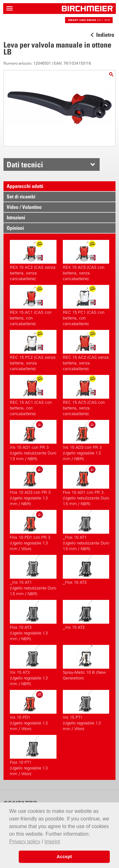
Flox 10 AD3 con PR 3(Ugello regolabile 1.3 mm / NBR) (33, 485)
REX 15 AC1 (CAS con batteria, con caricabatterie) (33, 305)
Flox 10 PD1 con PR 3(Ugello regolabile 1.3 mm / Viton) (33, 530)
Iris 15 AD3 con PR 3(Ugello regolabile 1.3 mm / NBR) (86, 440)
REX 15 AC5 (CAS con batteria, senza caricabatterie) (86, 260)
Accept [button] (64, 857)
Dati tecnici (25, 164)
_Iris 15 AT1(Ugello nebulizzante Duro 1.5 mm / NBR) (33, 575)
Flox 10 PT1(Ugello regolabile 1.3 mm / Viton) (33, 755)
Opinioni (15, 228)
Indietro (105, 35)
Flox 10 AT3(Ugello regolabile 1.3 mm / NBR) (33, 620)
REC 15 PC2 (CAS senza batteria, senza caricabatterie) (33, 350)
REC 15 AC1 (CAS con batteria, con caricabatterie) (33, 395)
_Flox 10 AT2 (86, 570)
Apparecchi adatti (25, 186)
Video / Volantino (24, 207)
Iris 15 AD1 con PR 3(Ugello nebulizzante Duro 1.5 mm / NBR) (33, 440)
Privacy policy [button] (25, 842)
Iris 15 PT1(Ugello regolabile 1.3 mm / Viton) (86, 710)
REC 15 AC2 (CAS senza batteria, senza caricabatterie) (86, 350)
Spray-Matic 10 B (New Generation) (86, 663)
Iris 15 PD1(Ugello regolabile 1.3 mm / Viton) (33, 710)
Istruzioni (16, 217)
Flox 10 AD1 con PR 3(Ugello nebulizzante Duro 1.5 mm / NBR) (86, 485)
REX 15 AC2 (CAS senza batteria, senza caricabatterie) (33, 260)
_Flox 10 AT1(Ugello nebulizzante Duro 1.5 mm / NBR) (86, 530)
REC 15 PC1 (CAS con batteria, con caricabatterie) (86, 305)
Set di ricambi (21, 196)
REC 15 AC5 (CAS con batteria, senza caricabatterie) (86, 395)
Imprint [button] (52, 842)
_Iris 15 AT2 (86, 615)
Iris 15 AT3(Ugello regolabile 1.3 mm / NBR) (33, 665)
